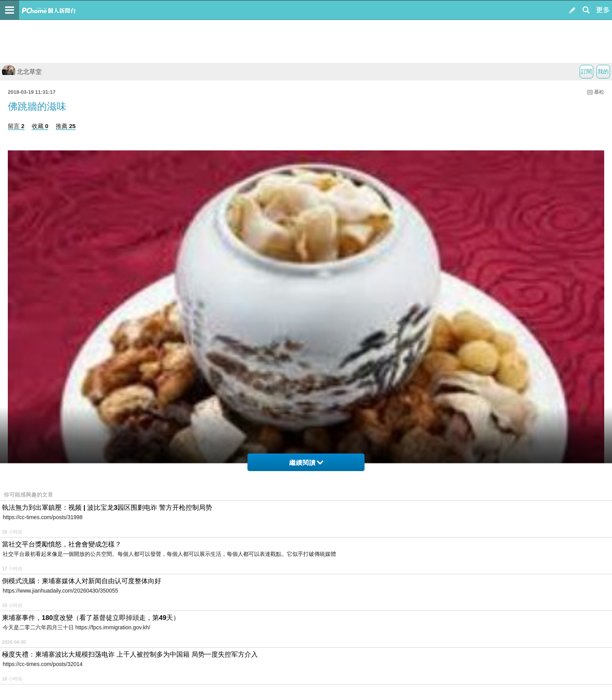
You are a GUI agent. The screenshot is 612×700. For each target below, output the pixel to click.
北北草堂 (22, 72)
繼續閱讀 (306, 463)
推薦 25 (66, 126)
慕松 (599, 92)
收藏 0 (40, 126)
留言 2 (16, 126)
